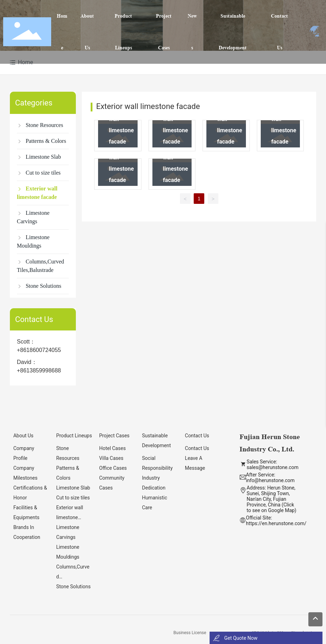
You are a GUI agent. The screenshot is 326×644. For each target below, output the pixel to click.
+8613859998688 (39, 370)
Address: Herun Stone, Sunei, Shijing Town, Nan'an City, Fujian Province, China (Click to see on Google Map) (271, 499)
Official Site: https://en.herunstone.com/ (276, 521)
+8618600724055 (39, 350)
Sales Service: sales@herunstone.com (273, 464)
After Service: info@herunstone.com (270, 478)
